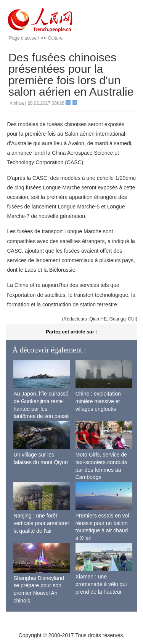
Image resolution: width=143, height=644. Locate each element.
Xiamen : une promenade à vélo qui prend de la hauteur (101, 584)
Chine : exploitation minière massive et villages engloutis (98, 401)
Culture (55, 38)
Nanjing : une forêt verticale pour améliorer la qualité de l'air (41, 523)
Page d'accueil (24, 38)
